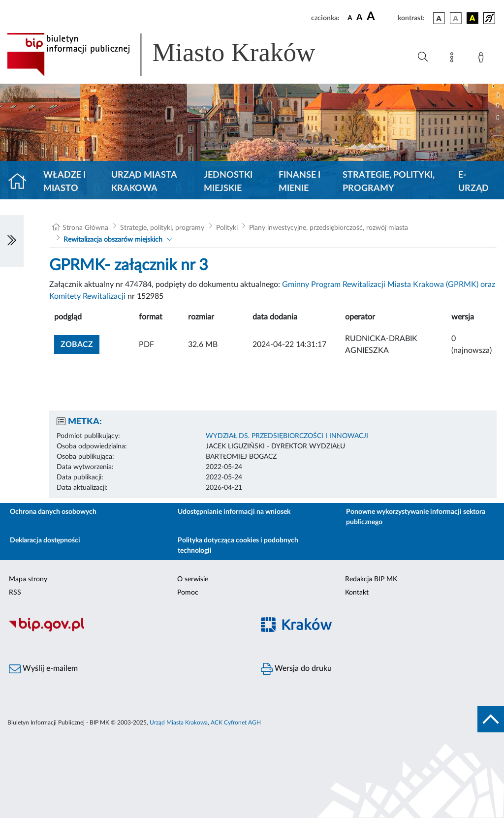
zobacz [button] (80, 343)
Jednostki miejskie (228, 182)
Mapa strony (28, 579)
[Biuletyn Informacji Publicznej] (126, 630)
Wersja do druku (296, 669)
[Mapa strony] (454, 59)
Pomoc (188, 593)
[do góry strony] (491, 719)
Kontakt (357, 593)
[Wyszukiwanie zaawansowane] (423, 57)
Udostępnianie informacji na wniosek (234, 512)
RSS (15, 593)
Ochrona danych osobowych (53, 512)
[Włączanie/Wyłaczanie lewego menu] (12, 241)
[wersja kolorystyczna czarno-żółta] (472, 18)
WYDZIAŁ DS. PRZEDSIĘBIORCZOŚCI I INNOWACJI (287, 436)
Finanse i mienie (299, 182)
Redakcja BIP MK (371, 579)
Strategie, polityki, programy (389, 182)
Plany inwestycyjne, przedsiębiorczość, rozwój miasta (329, 228)
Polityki (227, 228)
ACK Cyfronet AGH (236, 723)
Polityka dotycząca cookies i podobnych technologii (238, 546)
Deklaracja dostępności (45, 540)
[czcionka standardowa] (350, 18)
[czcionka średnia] (360, 18)
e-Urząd (473, 182)
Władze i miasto (64, 182)
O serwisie (193, 579)
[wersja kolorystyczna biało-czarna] (456, 18)
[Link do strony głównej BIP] (175, 55)
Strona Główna (85, 228)
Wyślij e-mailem (43, 669)
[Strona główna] (21, 182)
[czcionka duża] (381, 17)
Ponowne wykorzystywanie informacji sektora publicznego (416, 517)
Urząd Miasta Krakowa (144, 182)
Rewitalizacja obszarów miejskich (113, 240)
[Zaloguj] (483, 59)
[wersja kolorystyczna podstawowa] (439, 18)
